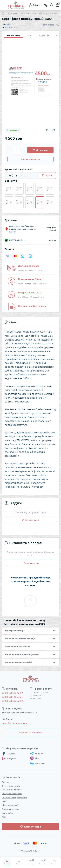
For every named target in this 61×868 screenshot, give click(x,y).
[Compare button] (54, 130)
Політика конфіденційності (33, 306)
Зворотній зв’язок (10, 809)
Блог (4, 801)
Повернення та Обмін (30, 279)
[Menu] (4, 5)
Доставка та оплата (29, 266)
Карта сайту (7, 813)
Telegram (37, 753)
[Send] (47, 176)
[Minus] (10, 150)
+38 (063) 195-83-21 (12, 697)
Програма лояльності (30, 293)
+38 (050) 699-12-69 (12, 693)
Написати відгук (30, 520)
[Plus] (22, 150)
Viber (35, 758)
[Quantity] (16, 150)
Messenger (37, 763)
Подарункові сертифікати (19, 13)
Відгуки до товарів (10, 805)
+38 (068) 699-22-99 (12, 701)
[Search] (52, 5)
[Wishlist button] (47, 130)
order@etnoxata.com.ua (14, 723)
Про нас (6, 782)
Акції (4, 817)
